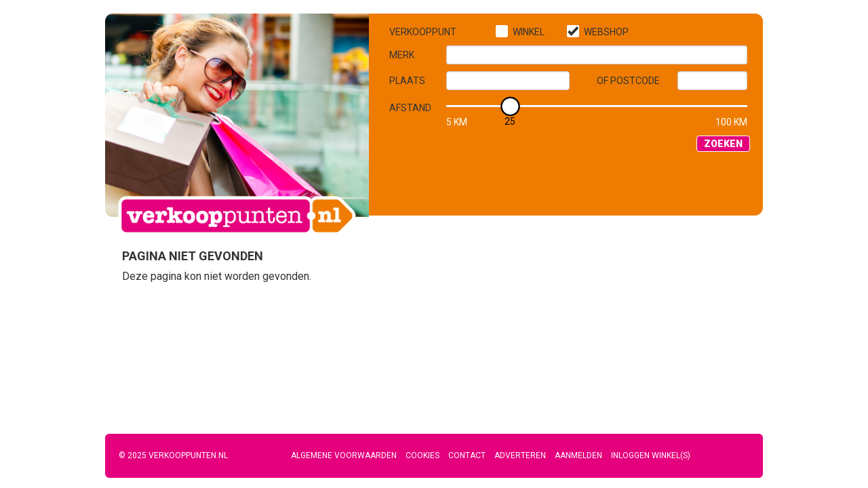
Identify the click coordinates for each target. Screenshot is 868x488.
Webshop (606, 32)
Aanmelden (578, 455)
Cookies (422, 455)
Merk (402, 55)
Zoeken (723, 144)
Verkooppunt (423, 32)
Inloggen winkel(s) (651, 455)
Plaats (407, 81)
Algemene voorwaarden (344, 455)
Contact (467, 455)
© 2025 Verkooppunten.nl (173, 455)
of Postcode (628, 81)
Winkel (529, 32)
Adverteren (520, 455)
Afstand (410, 108)
